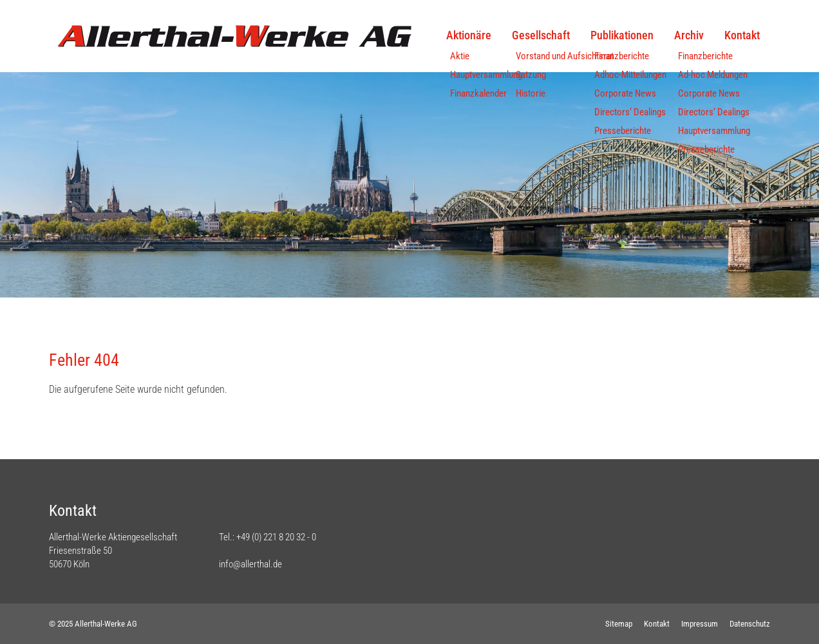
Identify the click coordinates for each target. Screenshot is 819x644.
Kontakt (742, 35)
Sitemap (619, 624)
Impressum (700, 624)
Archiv (689, 35)
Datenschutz (750, 624)
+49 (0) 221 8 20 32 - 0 (276, 537)
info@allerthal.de (250, 564)
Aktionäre (469, 35)
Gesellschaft (541, 35)
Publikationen (622, 35)
